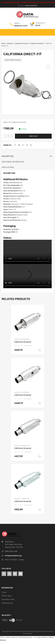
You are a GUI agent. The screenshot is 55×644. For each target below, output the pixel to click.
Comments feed (8, 599)
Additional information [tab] (13, 162)
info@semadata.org (13, 556)
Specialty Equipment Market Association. (27, 631)
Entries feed (6, 596)
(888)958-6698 (19, 26)
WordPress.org (7, 603)
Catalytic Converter (21, 43)
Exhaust (10, 43)
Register (34, 6)
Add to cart (33, 136)
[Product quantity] (8, 136)
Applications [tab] (8, 167)
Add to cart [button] (40, 350)
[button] (48, 67)
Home (3, 43)
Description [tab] (8, 156)
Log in (4, 592)
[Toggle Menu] (52, 31)
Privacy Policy (28, 633)
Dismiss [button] (3, 640)
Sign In (27, 6)
